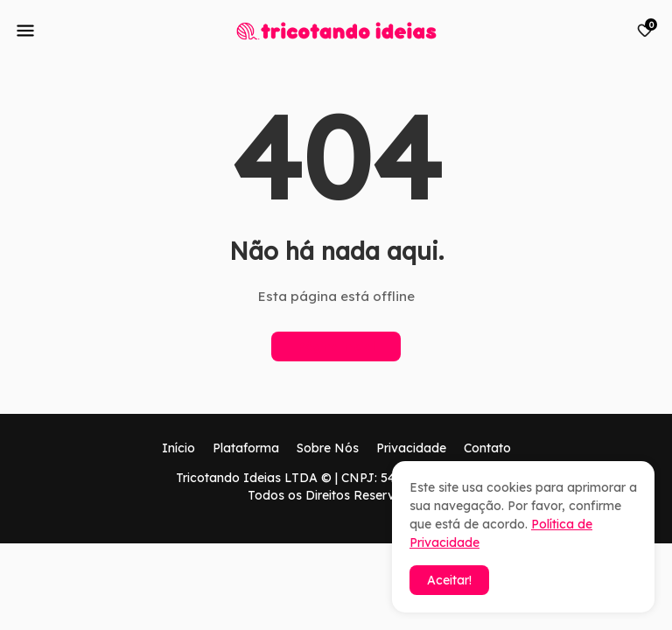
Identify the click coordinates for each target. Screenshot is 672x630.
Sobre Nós (328, 448)
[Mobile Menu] (25, 31)
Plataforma (246, 448)
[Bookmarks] (645, 31)
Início (178, 448)
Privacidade (411, 448)
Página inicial (336, 346)
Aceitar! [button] (449, 580)
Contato (487, 448)
